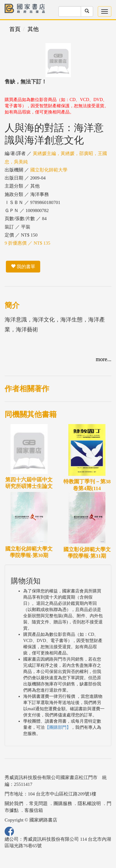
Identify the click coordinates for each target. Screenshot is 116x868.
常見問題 (38, 804)
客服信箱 (34, 810)
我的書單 (23, 267)
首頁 (15, 29)
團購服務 (63, 804)
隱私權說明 (89, 804)
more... (104, 359)
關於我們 (14, 804)
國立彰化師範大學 (49, 170)
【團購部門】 (58, 727)
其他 (33, 29)
